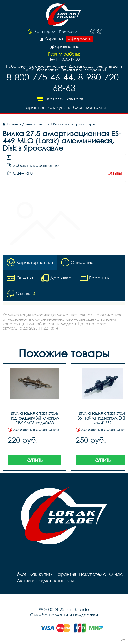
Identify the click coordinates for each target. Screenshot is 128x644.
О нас (116, 574)
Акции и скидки (34, 581)
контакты (96, 107)
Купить (35, 460)
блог (78, 107)
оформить (79, 38)
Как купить (59, 107)
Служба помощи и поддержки (64, 615)
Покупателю (93, 574)
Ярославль (69, 32)
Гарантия (34, 107)
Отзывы (115, 173)
